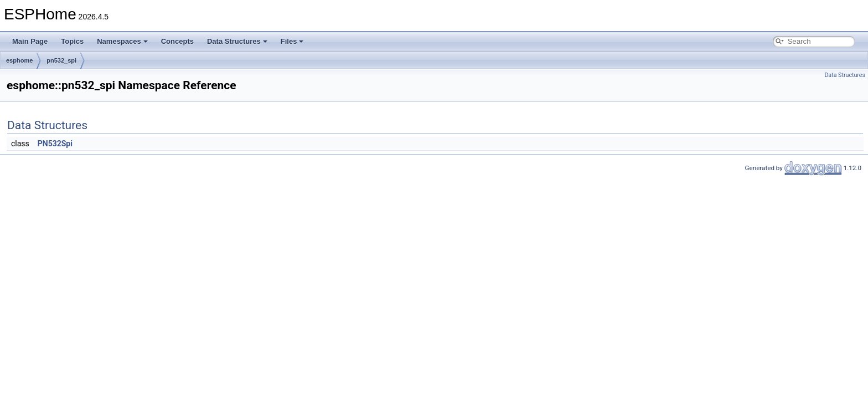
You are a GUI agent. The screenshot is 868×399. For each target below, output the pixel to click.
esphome (19, 60)
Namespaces (122, 41)
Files (292, 41)
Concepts (177, 41)
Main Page (30, 41)
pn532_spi (61, 60)
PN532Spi (55, 144)
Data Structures (237, 41)
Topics (72, 41)
